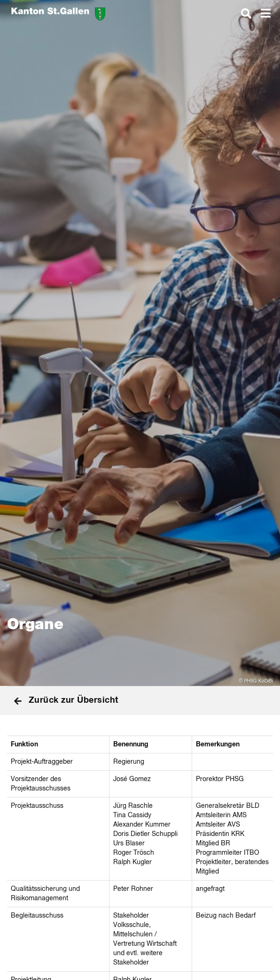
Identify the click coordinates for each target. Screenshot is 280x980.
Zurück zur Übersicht (66, 701)
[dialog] (246, 13)
